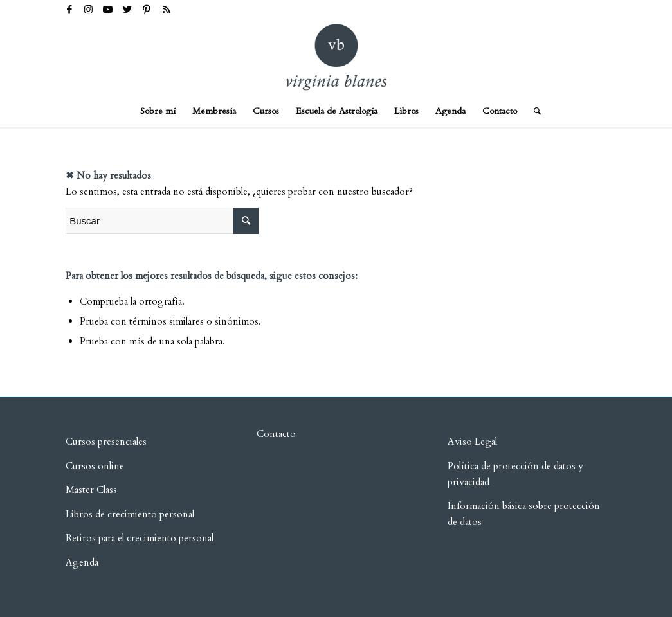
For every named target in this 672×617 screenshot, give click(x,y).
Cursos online (95, 466)
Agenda (82, 562)
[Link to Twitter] (127, 10)
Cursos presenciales (106, 442)
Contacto (276, 434)
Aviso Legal (472, 442)
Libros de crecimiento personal (130, 514)
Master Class (91, 490)
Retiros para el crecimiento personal (141, 538)
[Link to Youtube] (108, 10)
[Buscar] (533, 111)
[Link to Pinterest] (146, 10)
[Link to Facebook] (69, 10)
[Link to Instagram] (88, 10)
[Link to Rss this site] (166, 10)
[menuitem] (158, 111)
